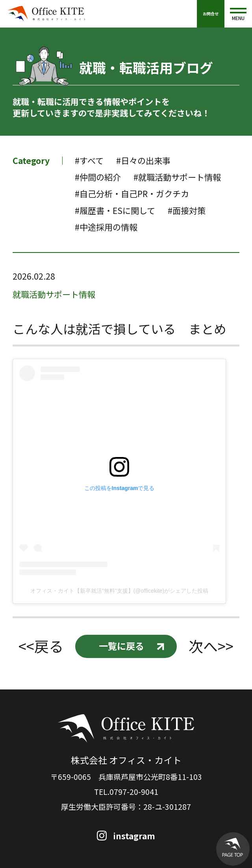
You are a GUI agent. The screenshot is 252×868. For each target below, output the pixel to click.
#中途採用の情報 (106, 227)
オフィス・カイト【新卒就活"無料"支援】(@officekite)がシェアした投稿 (119, 591)
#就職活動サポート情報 (177, 177)
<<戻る (41, 646)
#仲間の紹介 (98, 177)
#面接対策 (187, 210)
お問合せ (211, 14)
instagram (134, 836)
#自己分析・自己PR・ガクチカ (132, 194)
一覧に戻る (121, 646)
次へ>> (211, 646)
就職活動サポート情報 (54, 294)
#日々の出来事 (143, 160)
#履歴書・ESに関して (115, 210)
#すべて (89, 160)
